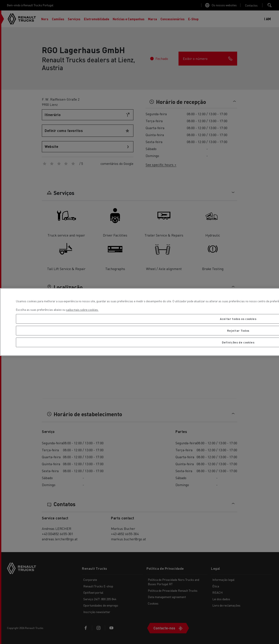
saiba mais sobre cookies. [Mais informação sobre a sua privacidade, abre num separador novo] (82, 310)
